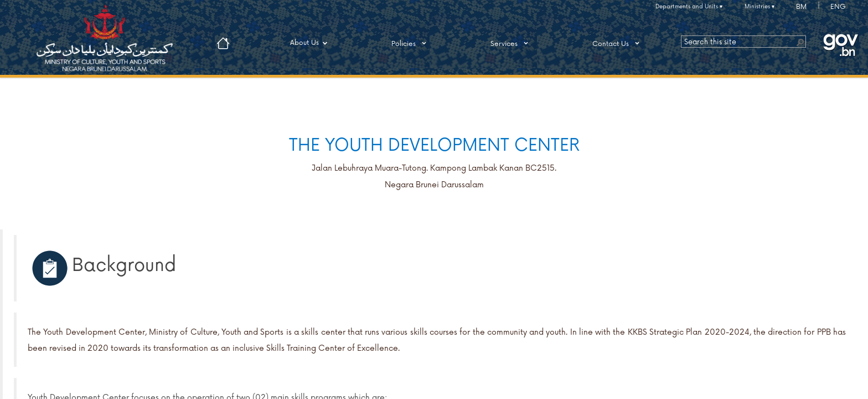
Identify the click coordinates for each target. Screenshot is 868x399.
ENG (838, 7)
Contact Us (618, 43)
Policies (411, 43)
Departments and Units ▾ (689, 7)
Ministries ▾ (759, 7)
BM (801, 7)
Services (511, 43)
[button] (800, 42)
